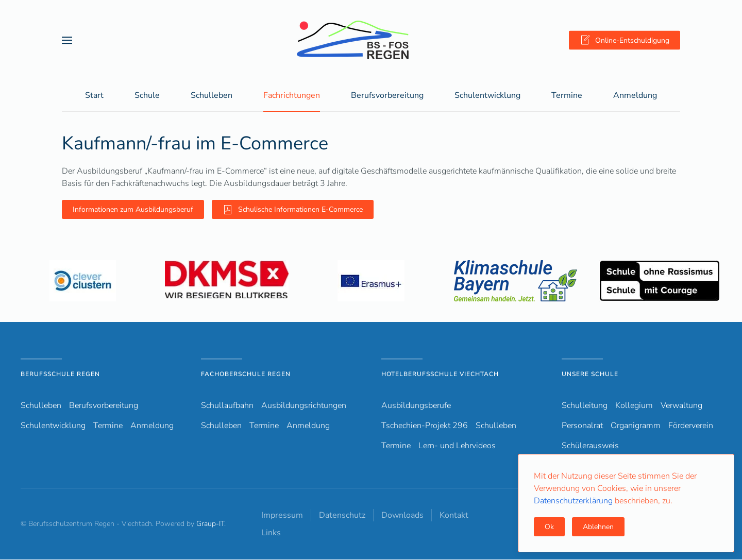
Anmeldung (635, 96)
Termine (567, 96)
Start (94, 96)
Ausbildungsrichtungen (304, 406)
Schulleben (212, 96)
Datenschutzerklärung (574, 501)
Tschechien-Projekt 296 (425, 426)
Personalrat (582, 426)
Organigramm (636, 426)
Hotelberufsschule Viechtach (440, 375)
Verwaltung (681, 406)
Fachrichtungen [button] (292, 96)
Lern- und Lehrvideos (457, 446)
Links (271, 533)
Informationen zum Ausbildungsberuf (133, 210)
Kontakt (454, 516)
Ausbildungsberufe (416, 406)
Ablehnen (598, 527)
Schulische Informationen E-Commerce (293, 210)
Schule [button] (147, 96)
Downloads (402, 516)
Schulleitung (585, 406)
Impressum (282, 516)
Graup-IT (210, 524)
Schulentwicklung (53, 426)
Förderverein (691, 426)
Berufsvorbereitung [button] (387, 96)
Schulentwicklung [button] (487, 96)
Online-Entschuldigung (625, 40)
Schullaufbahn (227, 406)
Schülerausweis (590, 446)
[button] (67, 40)
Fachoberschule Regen (246, 375)
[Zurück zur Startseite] (371, 40)
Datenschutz (342, 516)
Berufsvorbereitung (104, 406)
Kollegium (634, 406)
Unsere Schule (590, 375)
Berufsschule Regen (60, 375)
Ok (549, 527)
